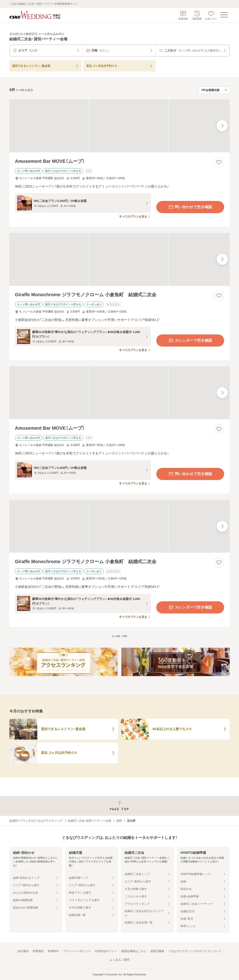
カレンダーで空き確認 (190, 340)
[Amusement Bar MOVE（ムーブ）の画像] (119, 126)
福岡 (119, 821)
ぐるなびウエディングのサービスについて (195, 951)
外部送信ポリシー (106, 951)
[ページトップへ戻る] (119, 806)
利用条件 (53, 951)
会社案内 (23, 951)
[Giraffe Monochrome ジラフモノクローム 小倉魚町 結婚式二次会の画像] (119, 259)
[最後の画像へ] (222, 126)
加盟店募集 (157, 951)
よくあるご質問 (119, 960)
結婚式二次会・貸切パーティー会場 (89, 821)
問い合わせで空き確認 (190, 207)
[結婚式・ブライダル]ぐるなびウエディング (36, 821)
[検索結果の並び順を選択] (214, 90)
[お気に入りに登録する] (219, 162)
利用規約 (38, 951)
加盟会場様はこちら (134, 951)
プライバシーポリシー (77, 951)
